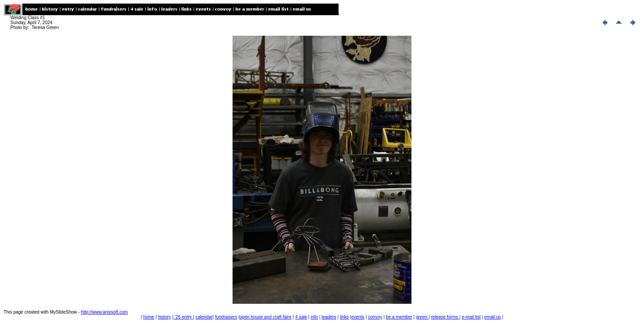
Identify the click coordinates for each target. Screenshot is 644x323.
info (314, 317)
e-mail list (471, 317)
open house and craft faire (266, 317)
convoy (375, 317)
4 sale (301, 317)
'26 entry (183, 317)
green (422, 317)
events (358, 317)
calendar (204, 317)
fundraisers (226, 317)
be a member (399, 317)
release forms (445, 317)
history (164, 317)
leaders (329, 317)
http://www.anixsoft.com (104, 312)
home (149, 317)
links (344, 317)
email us (493, 317)
